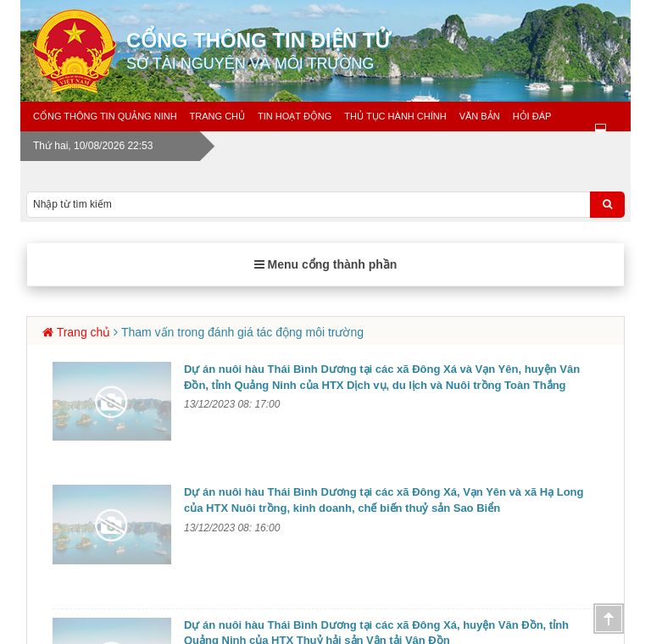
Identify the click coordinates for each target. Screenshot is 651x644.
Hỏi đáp (532, 116)
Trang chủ (217, 116)
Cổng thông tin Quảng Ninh (105, 116)
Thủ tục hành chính (395, 116)
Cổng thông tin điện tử (385, 51)
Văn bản (480, 116)
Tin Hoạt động (295, 116)
